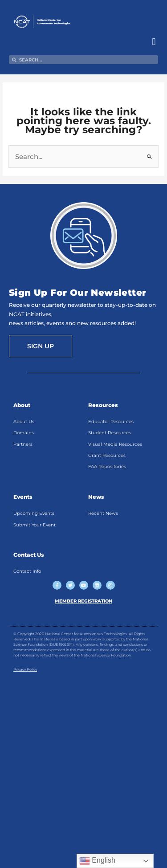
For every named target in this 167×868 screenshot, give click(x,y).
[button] (154, 42)
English (97, 861)
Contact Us (29, 555)
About (22, 405)
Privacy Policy (25, 669)
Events (23, 497)
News (96, 497)
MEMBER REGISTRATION (83, 601)
